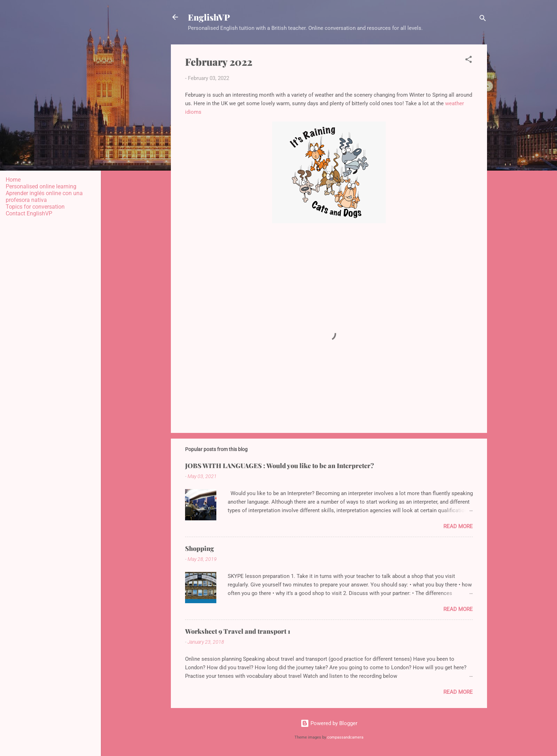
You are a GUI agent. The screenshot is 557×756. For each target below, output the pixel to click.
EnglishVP (209, 17)
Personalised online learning (41, 186)
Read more (458, 526)
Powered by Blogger (329, 723)
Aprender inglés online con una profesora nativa (44, 197)
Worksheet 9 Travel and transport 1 (238, 631)
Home (13, 180)
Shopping (199, 548)
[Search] (483, 19)
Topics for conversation (35, 207)
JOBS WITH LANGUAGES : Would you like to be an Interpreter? (280, 466)
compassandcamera (345, 737)
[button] (469, 61)
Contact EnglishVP (29, 213)
